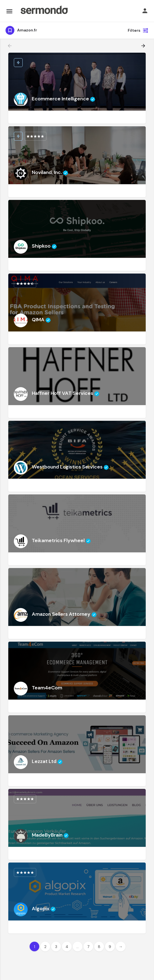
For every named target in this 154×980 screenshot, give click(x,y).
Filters (138, 30)
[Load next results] (144, 46)
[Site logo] (44, 11)
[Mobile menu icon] (9, 11)
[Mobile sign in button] (145, 11)
